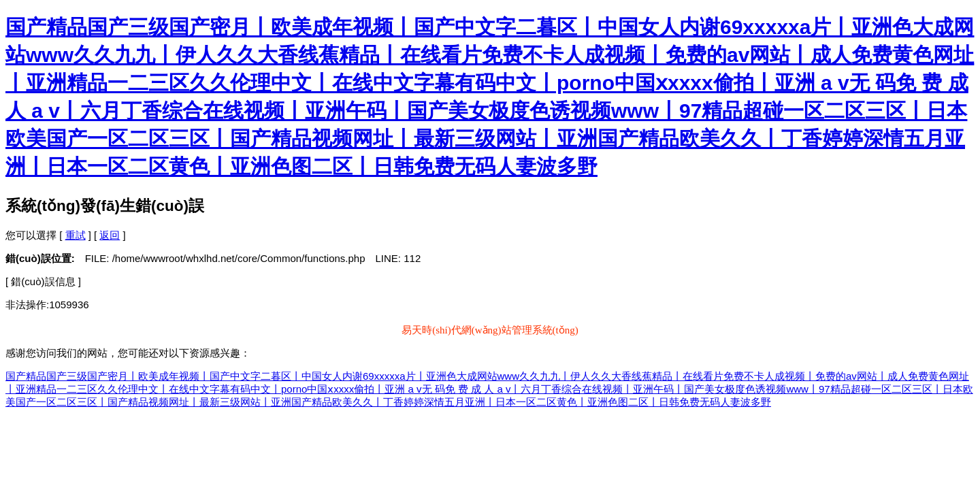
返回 (110, 235)
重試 (76, 235)
